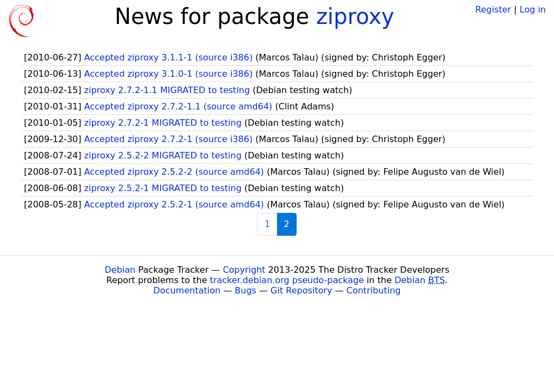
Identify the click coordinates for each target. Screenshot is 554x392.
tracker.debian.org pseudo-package (287, 280)
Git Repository (301, 290)
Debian (120, 270)
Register (493, 10)
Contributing (374, 290)
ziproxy (355, 16)
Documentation (187, 290)
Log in (533, 10)
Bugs (245, 290)
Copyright (244, 270)
